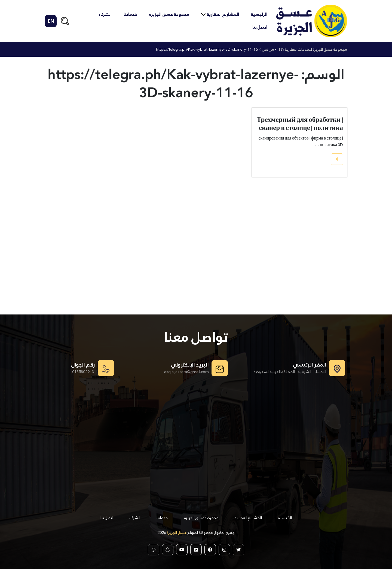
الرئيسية (259, 14)
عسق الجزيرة (176, 532)
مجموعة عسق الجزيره (169, 14)
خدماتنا (130, 14)
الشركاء (105, 14)
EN (51, 21)
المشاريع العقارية (223, 14)
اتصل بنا (260, 27)
